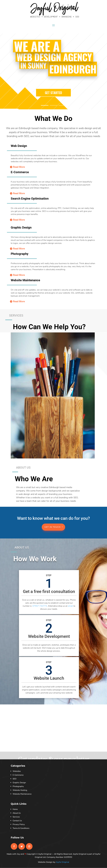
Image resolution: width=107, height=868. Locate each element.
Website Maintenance (22, 794)
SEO (15, 779)
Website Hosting (20, 790)
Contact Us (17, 821)
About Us (17, 813)
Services (16, 817)
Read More (19, 167)
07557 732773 (40, 606)
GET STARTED (53, 98)
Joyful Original (62, 862)
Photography (18, 786)
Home (15, 809)
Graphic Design (19, 783)
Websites (17, 771)
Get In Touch (53, 527)
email (71, 606)
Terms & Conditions (21, 828)
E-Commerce (18, 775)
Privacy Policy (19, 824)
